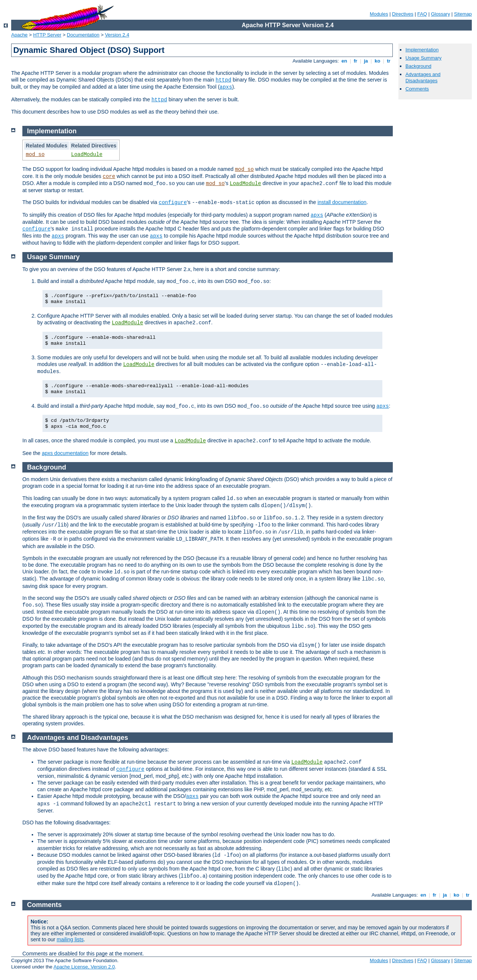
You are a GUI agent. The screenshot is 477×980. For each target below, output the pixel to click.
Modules (379, 14)
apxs (226, 87)
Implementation (422, 50)
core (109, 176)
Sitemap (463, 14)
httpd (224, 80)
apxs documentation (65, 453)
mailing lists (70, 939)
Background (418, 66)
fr (356, 61)
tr (389, 61)
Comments (417, 89)
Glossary (440, 14)
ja (366, 61)
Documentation (83, 35)
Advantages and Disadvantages (423, 77)
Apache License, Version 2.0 (84, 967)
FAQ (422, 14)
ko (378, 61)
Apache (19, 35)
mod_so (35, 155)
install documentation (342, 202)
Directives (403, 14)
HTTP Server (47, 35)
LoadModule (87, 155)
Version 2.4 (117, 35)
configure (173, 203)
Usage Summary (424, 58)
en (344, 61)
